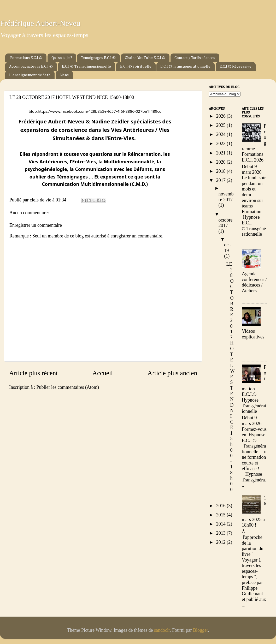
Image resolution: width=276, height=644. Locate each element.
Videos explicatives (253, 334)
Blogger (200, 630)
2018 (222, 171)
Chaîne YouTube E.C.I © (145, 58)
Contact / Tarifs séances (195, 58)
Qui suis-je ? (62, 58)
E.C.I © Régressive (236, 66)
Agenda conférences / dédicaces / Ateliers (254, 282)
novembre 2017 (226, 197)
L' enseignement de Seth (30, 75)
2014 (222, 524)
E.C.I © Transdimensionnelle (86, 66)
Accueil (103, 373)
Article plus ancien (172, 373)
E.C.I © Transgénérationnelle (185, 66)
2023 (222, 144)
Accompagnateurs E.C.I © (31, 66)
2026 (222, 116)
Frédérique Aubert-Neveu (40, 23)
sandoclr (162, 630)
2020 (222, 162)
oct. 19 (228, 248)
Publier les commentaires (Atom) (67, 387)
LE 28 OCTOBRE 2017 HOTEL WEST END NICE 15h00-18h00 (231, 377)
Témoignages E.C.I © (98, 58)
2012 (222, 542)
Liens (64, 75)
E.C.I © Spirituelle (136, 66)
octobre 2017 (226, 223)
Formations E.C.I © (26, 58)
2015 (222, 515)
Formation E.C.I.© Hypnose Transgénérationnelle (254, 389)
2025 (222, 125)
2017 (222, 180)
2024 (222, 134)
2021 (222, 153)
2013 (222, 533)
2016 (222, 506)
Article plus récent (33, 373)
